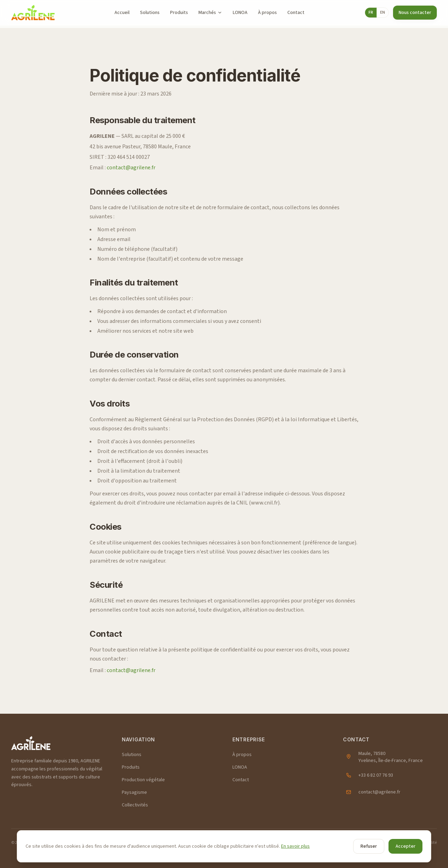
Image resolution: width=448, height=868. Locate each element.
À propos (267, 13)
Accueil (122, 13)
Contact (296, 13)
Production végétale (143, 780)
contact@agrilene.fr (131, 168)
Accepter (405, 846)
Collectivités (135, 805)
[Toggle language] (377, 13)
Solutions (150, 13)
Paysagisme (134, 792)
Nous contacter (415, 13)
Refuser (369, 846)
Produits (179, 13)
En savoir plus (295, 846)
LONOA (240, 13)
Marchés (210, 13)
